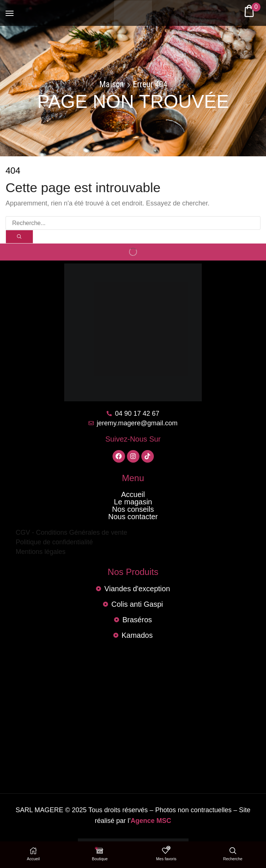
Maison (112, 85)
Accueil (133, 494)
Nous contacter (133, 517)
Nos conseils (133, 509)
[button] (10, 10)
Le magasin (133, 502)
